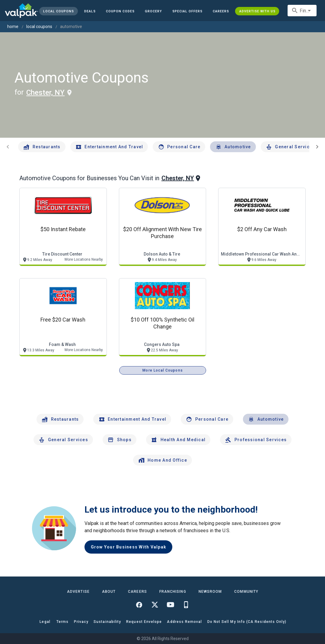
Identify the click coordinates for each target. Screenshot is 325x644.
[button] (187, 11)
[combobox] (302, 11)
